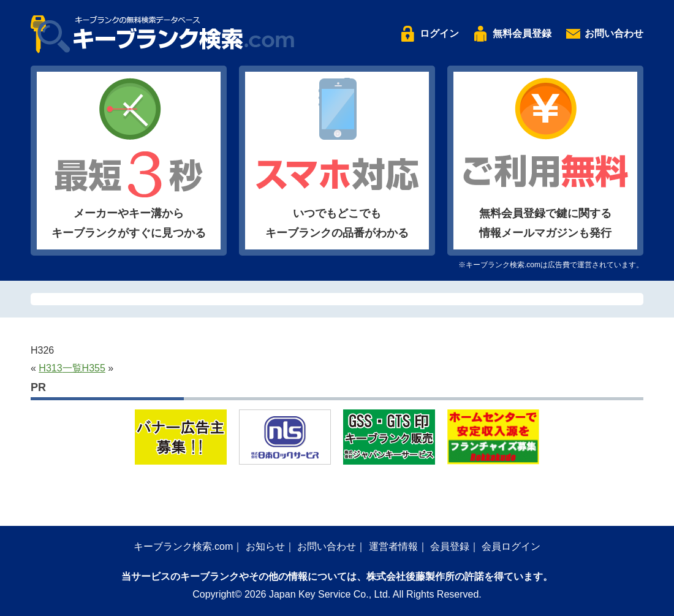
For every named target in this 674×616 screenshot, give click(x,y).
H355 (94, 368)
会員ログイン (511, 546)
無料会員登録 (522, 33)
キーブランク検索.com (184, 546)
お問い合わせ (614, 33)
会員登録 (450, 546)
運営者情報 (393, 546)
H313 (50, 368)
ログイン (439, 33)
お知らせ (265, 546)
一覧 (72, 368)
